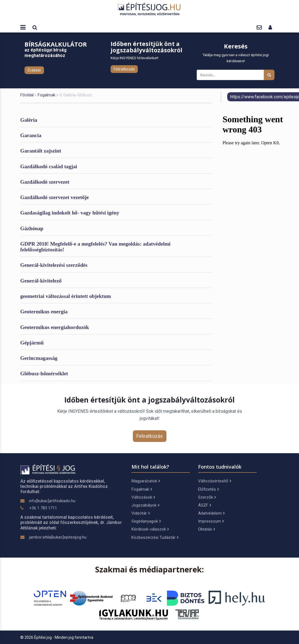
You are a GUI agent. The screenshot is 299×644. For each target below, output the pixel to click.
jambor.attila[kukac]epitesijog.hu (58, 537)
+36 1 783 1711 (43, 508)
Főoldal (27, 95)
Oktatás (206, 529)
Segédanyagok (146, 521)
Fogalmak (46, 95)
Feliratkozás (124, 69)
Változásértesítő (215, 481)
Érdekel (34, 70)
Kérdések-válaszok (150, 529)
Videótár (141, 513)
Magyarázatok (146, 481)
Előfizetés (208, 489)
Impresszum (211, 521)
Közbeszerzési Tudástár (155, 537)
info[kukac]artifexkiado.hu (52, 501)
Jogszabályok (145, 505)
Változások (143, 497)
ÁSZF (205, 505)
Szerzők (207, 497)
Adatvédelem (211, 513)
